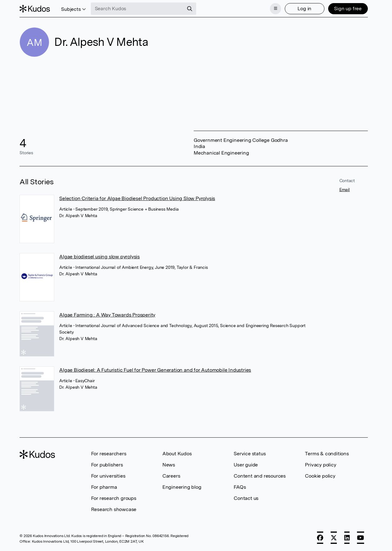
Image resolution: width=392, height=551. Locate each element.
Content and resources (260, 476)
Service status (250, 454)
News (169, 465)
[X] (334, 538)
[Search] (190, 9)
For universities (108, 476)
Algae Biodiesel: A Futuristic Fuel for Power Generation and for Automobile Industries (155, 370)
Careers (171, 476)
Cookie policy (320, 476)
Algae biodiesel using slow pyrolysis (99, 257)
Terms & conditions (327, 454)
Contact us (246, 498)
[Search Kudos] (137, 9)
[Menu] (275, 9)
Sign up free (348, 9)
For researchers (109, 454)
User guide (246, 465)
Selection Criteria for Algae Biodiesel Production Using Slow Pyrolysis (137, 198)
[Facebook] (320, 538)
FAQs (240, 487)
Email (345, 190)
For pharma (104, 487)
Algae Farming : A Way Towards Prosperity (107, 315)
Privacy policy (320, 465)
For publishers (107, 465)
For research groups (114, 498)
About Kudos (177, 454)
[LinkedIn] (347, 538)
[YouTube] (361, 538)
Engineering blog (182, 487)
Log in (304, 9)
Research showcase (114, 509)
